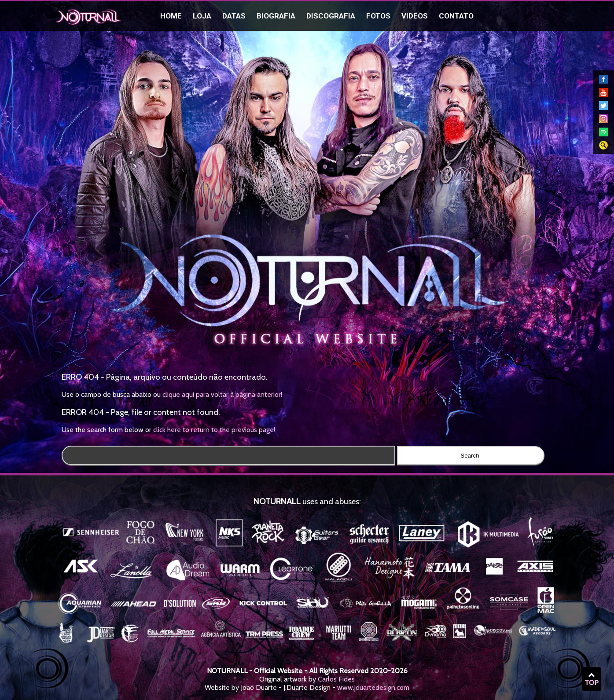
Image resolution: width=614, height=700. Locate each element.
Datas (234, 16)
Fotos (378, 16)
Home (171, 16)
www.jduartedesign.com (373, 687)
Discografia (331, 16)
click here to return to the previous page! (214, 430)
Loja (202, 16)
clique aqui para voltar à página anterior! (222, 394)
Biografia (276, 16)
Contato (456, 16)
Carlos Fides (336, 679)
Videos (415, 16)
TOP (592, 679)
